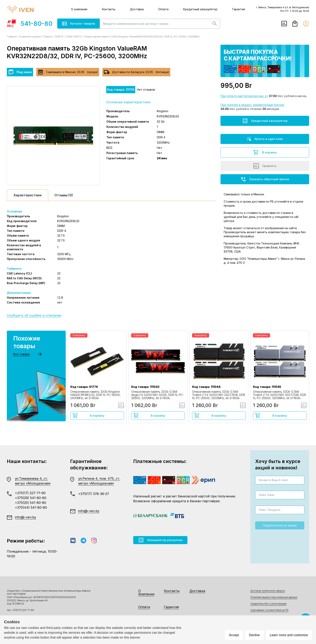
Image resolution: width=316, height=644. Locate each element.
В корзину (265, 152)
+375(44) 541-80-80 (31, 507)
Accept (234, 635)
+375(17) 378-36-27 (94, 494)
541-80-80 (30, 24)
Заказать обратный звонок (265, 179)
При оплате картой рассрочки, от (244, 96)
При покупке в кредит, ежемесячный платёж (252, 105)
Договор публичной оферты (268, 591)
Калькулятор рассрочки (160, 540)
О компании (79, 9)
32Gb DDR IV (74, 37)
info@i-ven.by (25, 517)
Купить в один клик (265, 139)
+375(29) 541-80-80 (31, 498)
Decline (254, 635)
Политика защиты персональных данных (274, 597)
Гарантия (239, 9)
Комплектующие (30, 37)
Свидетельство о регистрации (268, 604)
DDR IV (59, 37)
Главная (12, 37)
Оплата (163, 9)
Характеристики (28, 195)
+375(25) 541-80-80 (31, 503)
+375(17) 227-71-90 (30, 493)
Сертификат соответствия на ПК (269, 610)
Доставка (137, 9)
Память (48, 37)
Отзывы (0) (64, 195)
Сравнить (265, 166)
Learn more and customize (289, 635)
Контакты (109, 9)
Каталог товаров (78, 24)
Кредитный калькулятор (200, 9)
